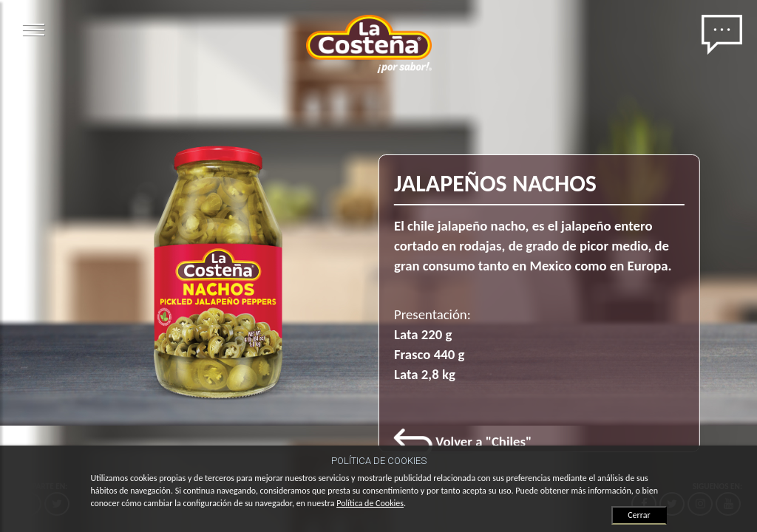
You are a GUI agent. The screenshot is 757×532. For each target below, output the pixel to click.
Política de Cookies (370, 503)
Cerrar (639, 515)
